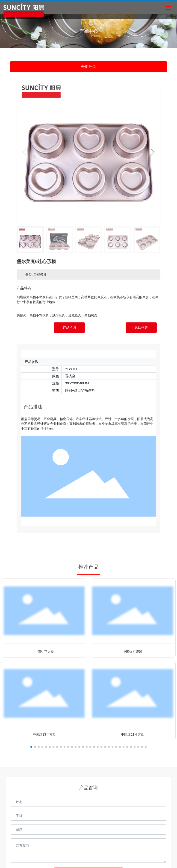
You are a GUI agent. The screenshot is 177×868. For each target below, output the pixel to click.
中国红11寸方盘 (133, 734)
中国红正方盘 (44, 652)
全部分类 (88, 67)
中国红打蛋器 (133, 652)
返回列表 (141, 327)
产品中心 (88, 31)
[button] (152, 152)
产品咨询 (69, 327)
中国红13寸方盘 (44, 734)
